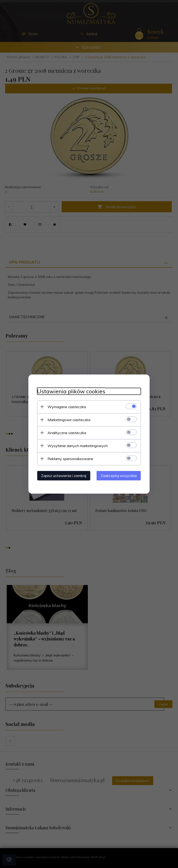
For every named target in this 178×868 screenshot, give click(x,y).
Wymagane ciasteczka (65, 407)
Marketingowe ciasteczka (68, 420)
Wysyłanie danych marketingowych (76, 445)
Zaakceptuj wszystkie (120, 475)
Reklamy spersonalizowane (69, 458)
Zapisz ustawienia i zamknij (62, 475)
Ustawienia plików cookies (70, 391)
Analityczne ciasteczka (65, 432)
